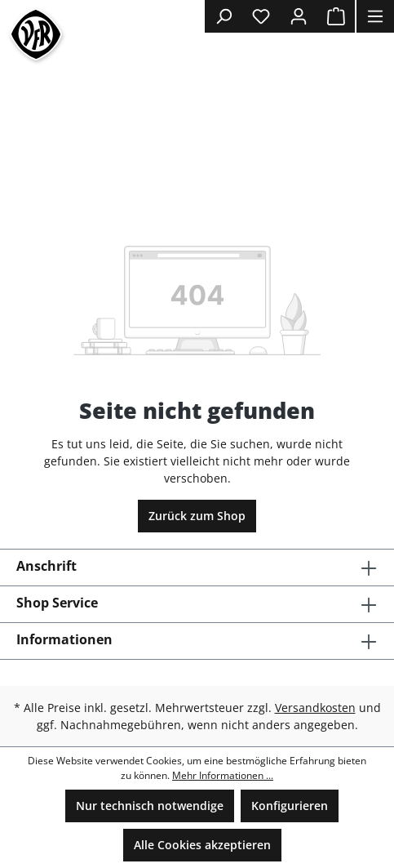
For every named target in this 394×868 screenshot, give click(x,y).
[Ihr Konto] (299, 16)
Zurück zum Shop (197, 516)
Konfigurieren (290, 806)
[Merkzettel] (261, 16)
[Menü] (375, 16)
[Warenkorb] (336, 16)
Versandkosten (315, 708)
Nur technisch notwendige (150, 806)
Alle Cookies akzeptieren (202, 845)
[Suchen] (224, 16)
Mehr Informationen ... (223, 775)
